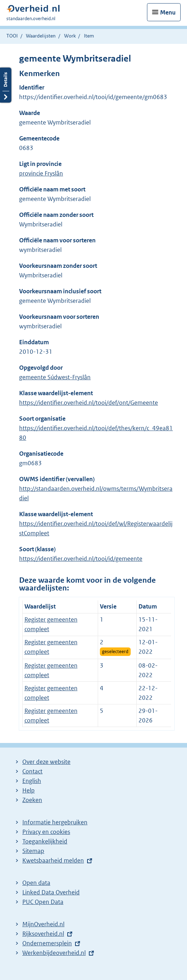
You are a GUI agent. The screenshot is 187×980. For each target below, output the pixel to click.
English (32, 781)
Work (70, 36)
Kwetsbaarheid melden (53, 860)
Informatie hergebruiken (55, 822)
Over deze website (46, 762)
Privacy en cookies (46, 832)
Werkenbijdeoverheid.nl (54, 953)
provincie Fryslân (41, 173)
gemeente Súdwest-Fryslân (55, 377)
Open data (36, 883)
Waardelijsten (41, 36)
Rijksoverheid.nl (43, 934)
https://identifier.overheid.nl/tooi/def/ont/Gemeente (89, 403)
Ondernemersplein (47, 943)
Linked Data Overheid (51, 892)
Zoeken (32, 800)
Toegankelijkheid (45, 841)
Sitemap (33, 851)
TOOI (12, 36)
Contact (32, 771)
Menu (168, 12)
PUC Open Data (43, 902)
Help (29, 790)
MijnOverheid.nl (43, 924)
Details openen (6, 85)
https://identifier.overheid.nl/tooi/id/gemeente (81, 559)
